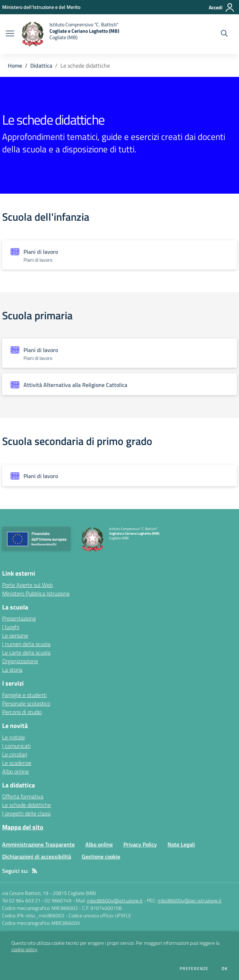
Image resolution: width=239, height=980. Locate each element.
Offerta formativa (23, 796)
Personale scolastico (26, 703)
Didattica (41, 65)
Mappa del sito (23, 827)
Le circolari (15, 754)
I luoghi (11, 627)
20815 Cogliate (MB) (74, 893)
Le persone (15, 635)
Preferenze (194, 969)
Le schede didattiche (26, 805)
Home (15, 65)
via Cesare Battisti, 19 (25, 893)
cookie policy (24, 949)
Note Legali (181, 844)
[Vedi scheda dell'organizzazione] (119, 255)
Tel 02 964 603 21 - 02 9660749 (37, 900)
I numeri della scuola (26, 644)
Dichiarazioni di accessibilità (37, 856)
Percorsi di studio (22, 712)
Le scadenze (17, 763)
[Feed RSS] (34, 871)
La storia (12, 670)
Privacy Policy (140, 844)
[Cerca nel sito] (224, 34)
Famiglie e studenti (24, 695)
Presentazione (19, 618)
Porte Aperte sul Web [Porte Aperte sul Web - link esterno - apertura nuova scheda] (27, 585)
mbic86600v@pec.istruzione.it (190, 900)
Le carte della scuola (26, 653)
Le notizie (14, 737)
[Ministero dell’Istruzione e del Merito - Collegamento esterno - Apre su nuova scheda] (41, 7)
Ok (225, 969)
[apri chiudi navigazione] (10, 34)
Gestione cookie (101, 856)
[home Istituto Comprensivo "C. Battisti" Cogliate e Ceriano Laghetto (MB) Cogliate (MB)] (70, 34)
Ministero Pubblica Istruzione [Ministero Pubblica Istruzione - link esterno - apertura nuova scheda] (36, 593)
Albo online (15, 771)
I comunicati (16, 746)
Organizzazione (20, 661)
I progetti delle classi (26, 813)
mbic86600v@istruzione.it (115, 900)
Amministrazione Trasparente (38, 844)
